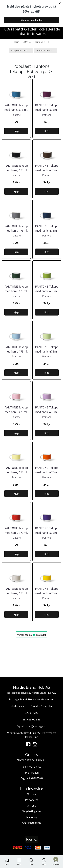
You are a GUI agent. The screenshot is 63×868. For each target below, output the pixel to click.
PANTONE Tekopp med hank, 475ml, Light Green (47, 351)
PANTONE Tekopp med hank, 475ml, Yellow (47, 593)
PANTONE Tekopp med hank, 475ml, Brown (47, 170)
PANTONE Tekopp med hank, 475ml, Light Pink (16, 412)
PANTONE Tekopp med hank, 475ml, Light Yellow (16, 472)
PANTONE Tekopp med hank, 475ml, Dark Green (16, 291)
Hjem (17, 42)
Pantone (38, 42)
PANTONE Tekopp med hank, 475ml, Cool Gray (16, 231)
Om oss (32, 794)
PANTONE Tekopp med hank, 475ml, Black (16, 170)
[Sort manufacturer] (21, 50)
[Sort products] (45, 50)
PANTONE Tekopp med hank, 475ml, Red (16, 533)
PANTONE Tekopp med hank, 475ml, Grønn (47, 291)
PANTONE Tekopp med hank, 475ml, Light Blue (16, 351)
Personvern (32, 800)
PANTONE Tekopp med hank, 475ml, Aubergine (47, 110)
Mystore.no (32, 737)
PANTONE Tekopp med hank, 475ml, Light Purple (47, 412)
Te (47, 42)
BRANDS (26, 42)
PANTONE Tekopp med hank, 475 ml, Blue (16, 110)
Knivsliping (32, 817)
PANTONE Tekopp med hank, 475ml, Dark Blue (47, 231)
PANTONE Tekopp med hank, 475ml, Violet (47, 533)
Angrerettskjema (32, 823)
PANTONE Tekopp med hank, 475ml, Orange (47, 472)
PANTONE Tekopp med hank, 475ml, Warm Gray (16, 593)
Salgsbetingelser (32, 811)
